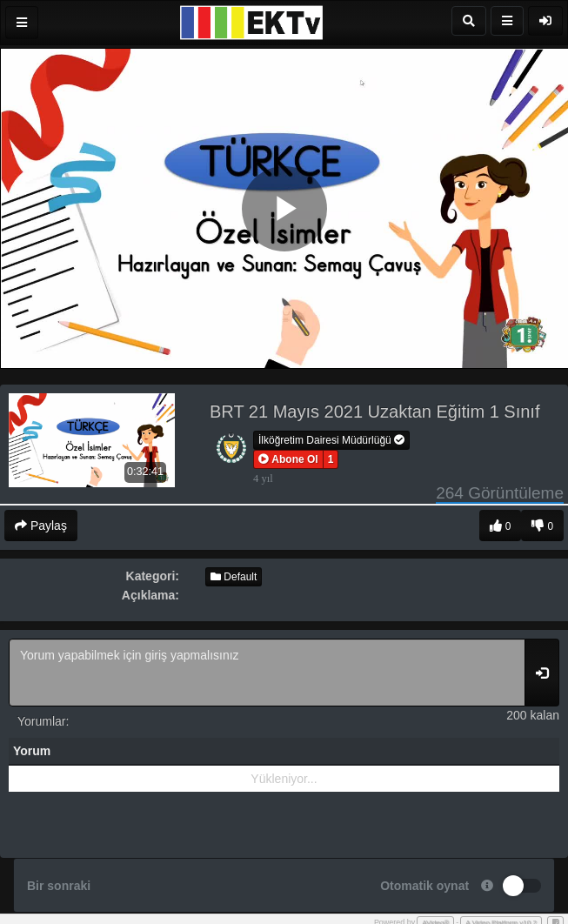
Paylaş (41, 526)
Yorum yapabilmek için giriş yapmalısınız (267, 673)
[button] (288, 459)
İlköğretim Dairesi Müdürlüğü (331, 440)
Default (234, 577)
